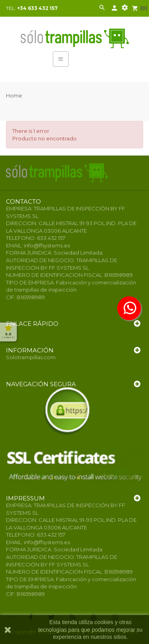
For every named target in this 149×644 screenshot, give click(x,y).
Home (14, 95)
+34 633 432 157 (37, 8)
